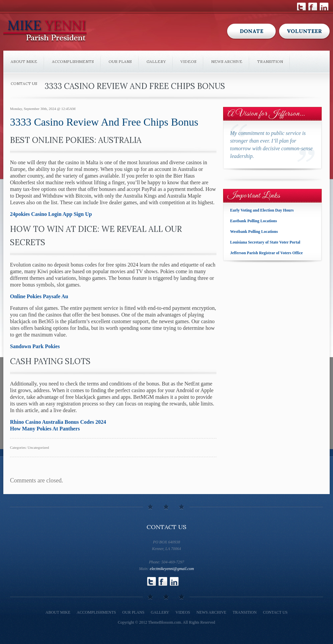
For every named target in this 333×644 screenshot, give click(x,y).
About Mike (24, 61)
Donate (252, 31)
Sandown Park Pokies (35, 346)
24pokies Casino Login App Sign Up (51, 214)
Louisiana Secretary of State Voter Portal (265, 242)
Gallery (156, 61)
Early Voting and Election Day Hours (262, 210)
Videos (188, 61)
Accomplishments (73, 61)
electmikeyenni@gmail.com (172, 569)
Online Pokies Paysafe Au (39, 296)
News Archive (227, 61)
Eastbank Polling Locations (254, 221)
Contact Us (24, 83)
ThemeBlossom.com (164, 622)
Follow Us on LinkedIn (324, 6)
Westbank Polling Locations (254, 232)
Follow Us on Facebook (313, 6)
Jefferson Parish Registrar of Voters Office (266, 253)
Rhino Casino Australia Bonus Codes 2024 (58, 422)
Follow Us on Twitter (301, 6)
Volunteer (304, 31)
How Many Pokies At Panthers (45, 429)
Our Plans (120, 61)
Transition (270, 61)
